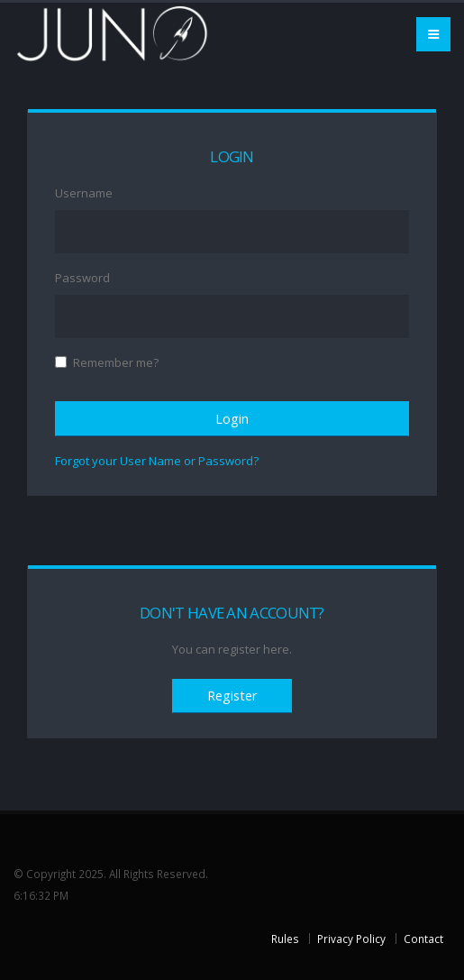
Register (232, 696)
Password (82, 278)
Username (84, 193)
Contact (423, 939)
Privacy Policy (351, 939)
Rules (285, 939)
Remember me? (116, 362)
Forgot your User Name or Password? (157, 461)
